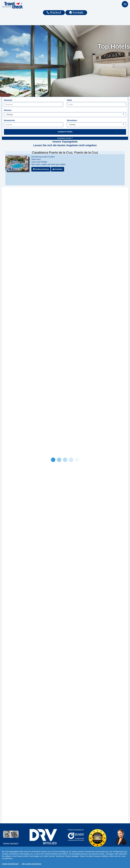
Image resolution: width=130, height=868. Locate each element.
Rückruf (54, 12)
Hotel (69, 100)
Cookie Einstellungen (10, 864)
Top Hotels (114, 46)
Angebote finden (65, 132)
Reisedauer (72, 120)
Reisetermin (9, 120)
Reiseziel (8, 100)
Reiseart (8, 110)
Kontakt (76, 12)
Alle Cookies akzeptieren (32, 864)
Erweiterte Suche (65, 138)
